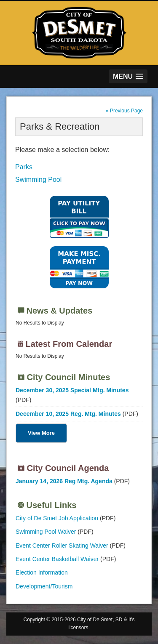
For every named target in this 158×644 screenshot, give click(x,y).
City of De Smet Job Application (57, 518)
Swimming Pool (38, 180)
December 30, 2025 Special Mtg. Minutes (72, 390)
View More (41, 433)
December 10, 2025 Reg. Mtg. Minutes (68, 414)
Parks (24, 167)
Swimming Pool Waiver (46, 532)
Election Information (42, 572)
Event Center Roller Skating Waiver (62, 546)
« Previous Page (124, 111)
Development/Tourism (44, 586)
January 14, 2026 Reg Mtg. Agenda (64, 481)
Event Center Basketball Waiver (57, 559)
